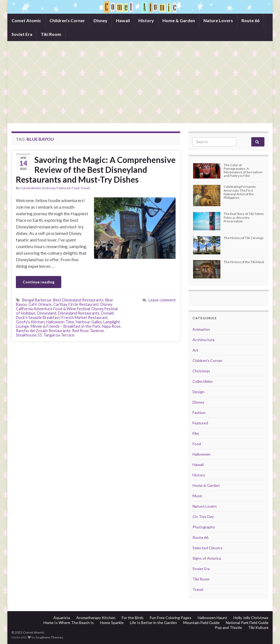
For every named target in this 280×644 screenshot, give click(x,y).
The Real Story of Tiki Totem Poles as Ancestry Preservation (244, 217)
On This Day (203, 517)
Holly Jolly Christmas (251, 618)
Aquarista (62, 618)
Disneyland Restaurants (79, 313)
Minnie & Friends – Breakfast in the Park (65, 326)
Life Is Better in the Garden (153, 623)
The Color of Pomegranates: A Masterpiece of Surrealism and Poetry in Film (243, 170)
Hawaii (123, 20)
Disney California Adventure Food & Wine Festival (64, 307)
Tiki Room (51, 34)
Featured (63, 188)
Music (198, 496)
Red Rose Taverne (88, 331)
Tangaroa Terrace (59, 335)
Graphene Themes (49, 637)
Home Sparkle (112, 623)
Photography (204, 527)
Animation (201, 329)
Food (75, 188)
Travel (85, 188)
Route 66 (250, 20)
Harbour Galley (89, 322)
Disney (100, 20)
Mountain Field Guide (201, 623)
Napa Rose (111, 326)
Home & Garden (179, 20)
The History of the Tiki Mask (244, 262)
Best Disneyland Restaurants (78, 300)
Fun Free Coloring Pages (171, 618)
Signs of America (207, 558)
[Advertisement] (140, 82)
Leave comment (162, 300)
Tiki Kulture (258, 627)
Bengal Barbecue (37, 300)
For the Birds (133, 618)
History (146, 20)
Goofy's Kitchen (30, 322)
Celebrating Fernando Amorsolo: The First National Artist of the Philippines (240, 192)
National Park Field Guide (247, 623)
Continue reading (39, 282)
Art (195, 350)
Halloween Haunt (212, 618)
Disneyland (47, 313)
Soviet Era (22, 34)
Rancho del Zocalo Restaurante (43, 331)
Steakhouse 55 (29, 335)
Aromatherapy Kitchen (96, 618)
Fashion (199, 412)
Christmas (201, 371)
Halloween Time (60, 322)
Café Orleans (40, 304)
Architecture (204, 340)
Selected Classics (208, 548)
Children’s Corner (67, 20)
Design (199, 392)
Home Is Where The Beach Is (69, 623)
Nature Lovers (218, 20)
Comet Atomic (26, 20)
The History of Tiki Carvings (244, 238)
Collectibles (203, 381)
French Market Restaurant (85, 317)
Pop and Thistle (228, 627)
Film (196, 433)
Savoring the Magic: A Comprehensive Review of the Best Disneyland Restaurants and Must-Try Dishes (96, 169)
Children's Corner (207, 360)
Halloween (202, 454)
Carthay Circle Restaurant (76, 304)
